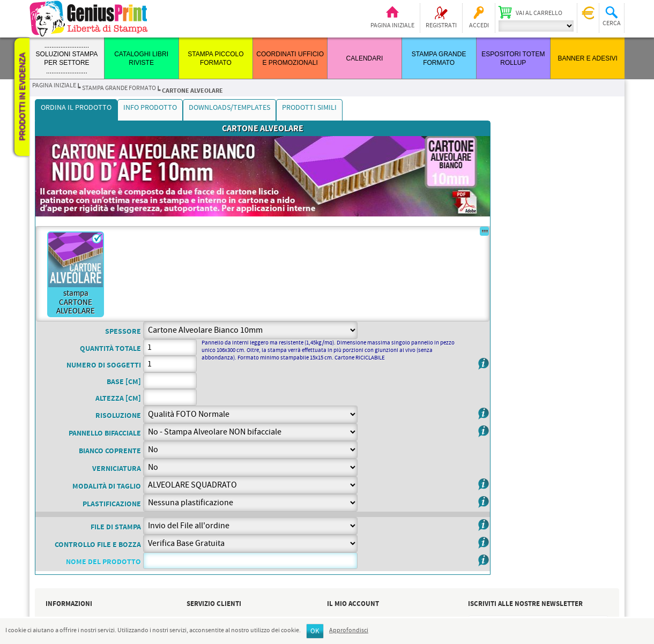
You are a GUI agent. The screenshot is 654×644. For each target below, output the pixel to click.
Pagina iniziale (392, 26)
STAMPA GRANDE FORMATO (119, 88)
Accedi (479, 26)
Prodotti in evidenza (22, 97)
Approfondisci (349, 631)
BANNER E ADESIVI (587, 58)
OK (315, 631)
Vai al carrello (539, 13)
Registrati (441, 26)
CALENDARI (365, 58)
